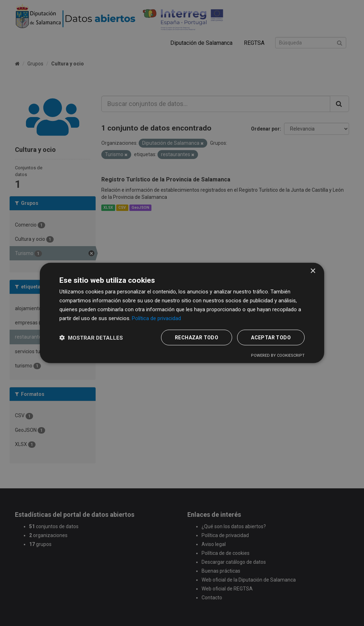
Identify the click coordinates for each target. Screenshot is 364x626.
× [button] (313, 271)
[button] (91, 338)
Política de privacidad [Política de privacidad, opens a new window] (156, 318)
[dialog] (182, 313)
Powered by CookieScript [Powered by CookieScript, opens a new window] (278, 356)
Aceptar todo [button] (271, 338)
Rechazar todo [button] (197, 338)
